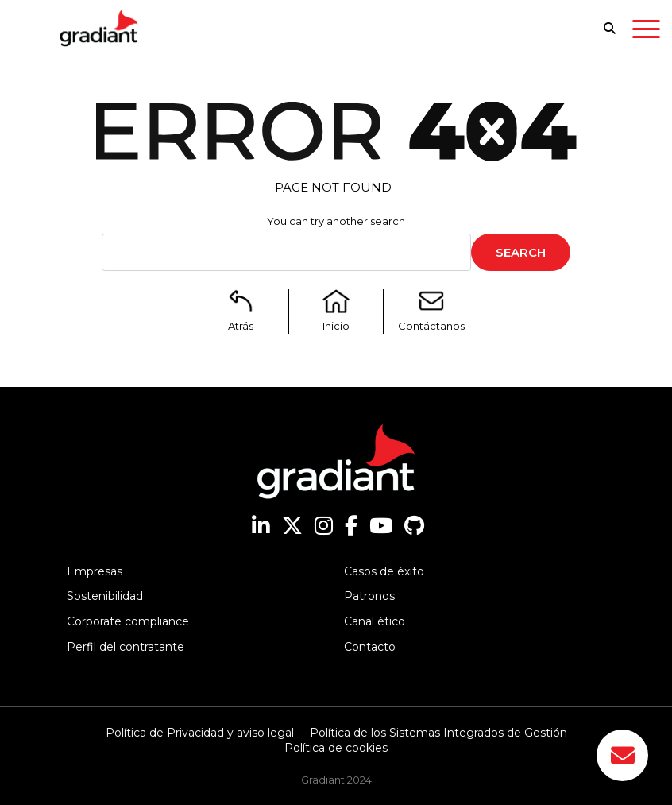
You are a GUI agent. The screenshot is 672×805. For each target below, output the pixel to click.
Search (521, 252)
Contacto (370, 647)
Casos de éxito (384, 571)
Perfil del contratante (126, 647)
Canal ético (375, 621)
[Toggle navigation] (646, 32)
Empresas (95, 571)
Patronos (369, 596)
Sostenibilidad (105, 596)
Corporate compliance (128, 621)
